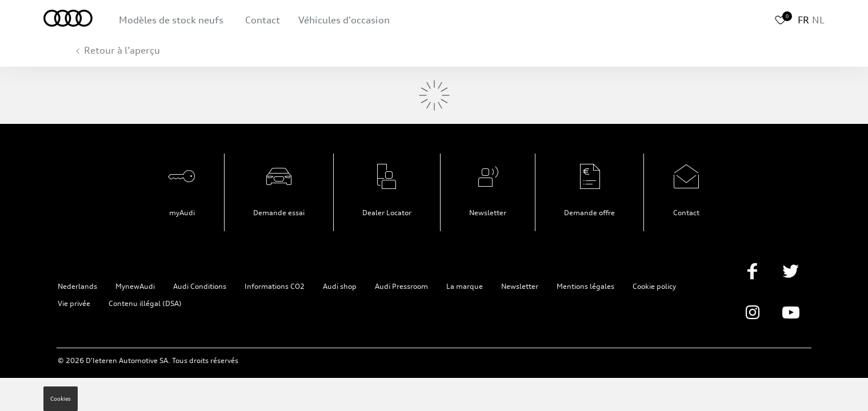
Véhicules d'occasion (344, 20)
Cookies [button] (61, 398)
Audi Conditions (200, 286)
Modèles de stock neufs (171, 20)
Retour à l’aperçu (122, 50)
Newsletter (488, 213)
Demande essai (279, 213)
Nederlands (77, 286)
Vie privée (74, 303)
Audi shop (340, 286)
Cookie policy (654, 286)
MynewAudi (135, 286)
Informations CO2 (275, 286)
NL (818, 20)
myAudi (182, 213)
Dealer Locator (387, 213)
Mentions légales (585, 286)
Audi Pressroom (401, 286)
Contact (263, 20)
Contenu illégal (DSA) (145, 303)
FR (803, 20)
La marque (465, 286)
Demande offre (589, 213)
